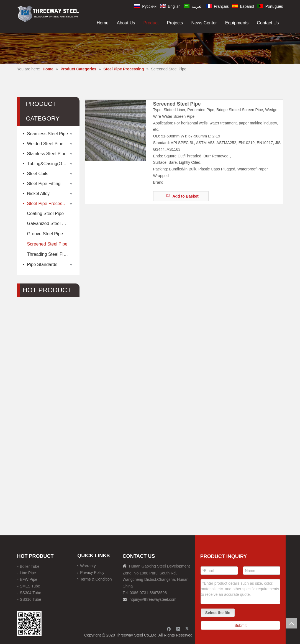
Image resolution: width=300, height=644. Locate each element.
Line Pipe (28, 573)
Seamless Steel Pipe (48, 134)
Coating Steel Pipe (46, 214)
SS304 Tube (31, 593)
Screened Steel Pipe (47, 244)
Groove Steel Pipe (45, 234)
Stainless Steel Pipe (47, 154)
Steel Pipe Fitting (44, 184)
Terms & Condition (96, 579)
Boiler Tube (30, 566)
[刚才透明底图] (48, 14)
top (291, 623)
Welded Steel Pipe (45, 144)
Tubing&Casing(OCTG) (50, 164)
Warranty (88, 566)
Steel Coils (38, 174)
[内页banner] (150, 48)
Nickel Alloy (39, 194)
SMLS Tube (30, 586)
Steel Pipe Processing (49, 204)
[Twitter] (188, 629)
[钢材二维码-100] (30, 624)
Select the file (218, 613)
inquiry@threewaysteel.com (153, 599)
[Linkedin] (178, 629)
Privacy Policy (92, 573)
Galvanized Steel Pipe (49, 223)
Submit (240, 625)
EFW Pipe (29, 579)
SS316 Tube (31, 599)
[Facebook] (169, 629)
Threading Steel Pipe (48, 254)
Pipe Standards (42, 264)
